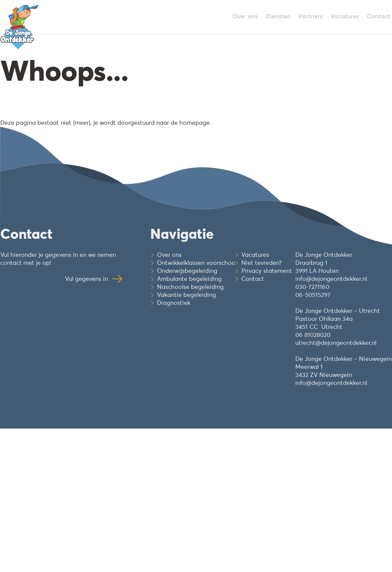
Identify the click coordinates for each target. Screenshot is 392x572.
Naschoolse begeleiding (190, 287)
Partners (311, 16)
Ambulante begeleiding (189, 279)
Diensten (278, 16)
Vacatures (345, 16)
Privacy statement (267, 271)
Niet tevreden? (261, 263)
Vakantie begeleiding (186, 295)
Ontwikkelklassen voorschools (198, 263)
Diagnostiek (174, 303)
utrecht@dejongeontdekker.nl (336, 343)
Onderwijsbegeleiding (187, 271)
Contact (379, 16)
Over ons (245, 16)
